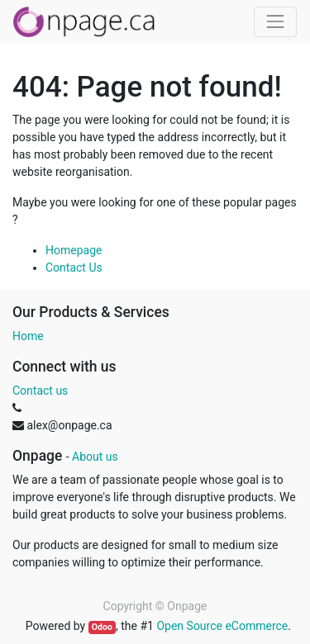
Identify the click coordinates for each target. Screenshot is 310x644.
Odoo (102, 627)
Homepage (74, 250)
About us (95, 457)
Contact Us (74, 268)
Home (28, 336)
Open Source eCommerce (222, 626)
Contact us (40, 391)
